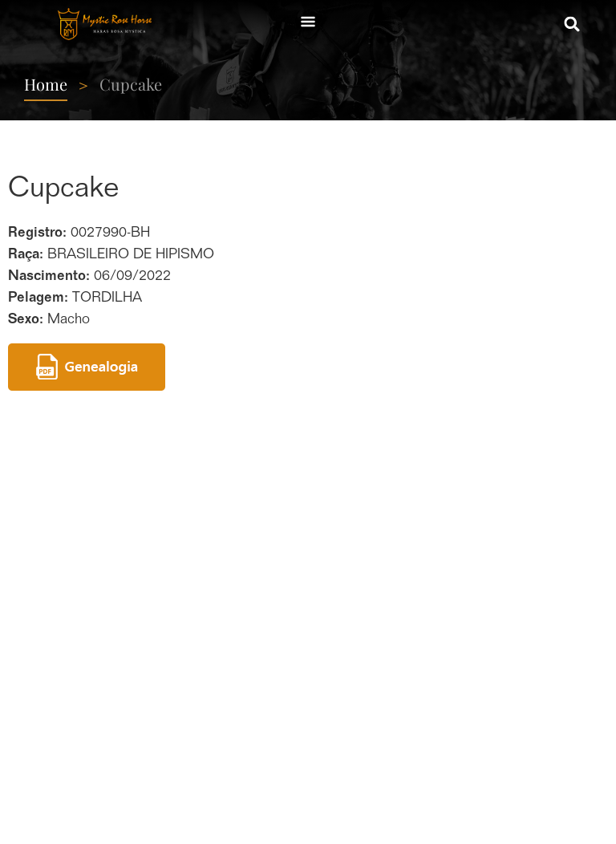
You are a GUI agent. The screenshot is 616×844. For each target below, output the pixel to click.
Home (46, 84)
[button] (572, 24)
